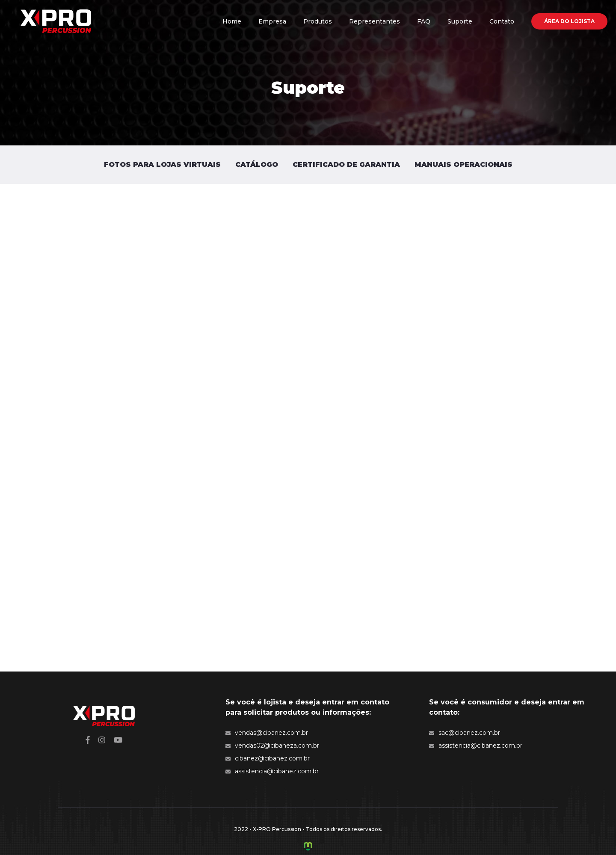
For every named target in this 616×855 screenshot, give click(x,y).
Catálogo (257, 164)
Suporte (460, 21)
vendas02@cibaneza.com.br (272, 746)
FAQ (424, 21)
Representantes (375, 21)
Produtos (318, 21)
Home (232, 21)
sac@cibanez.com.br (465, 733)
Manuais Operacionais (463, 164)
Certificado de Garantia (346, 164)
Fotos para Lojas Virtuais (162, 164)
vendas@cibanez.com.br (267, 733)
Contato (502, 21)
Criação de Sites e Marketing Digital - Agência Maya (308, 846)
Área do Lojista (569, 21)
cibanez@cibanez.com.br (268, 758)
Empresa (272, 21)
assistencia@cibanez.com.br (272, 771)
